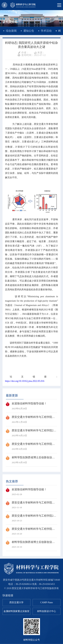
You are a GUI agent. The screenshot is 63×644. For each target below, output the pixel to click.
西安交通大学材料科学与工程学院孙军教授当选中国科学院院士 (32, 419)
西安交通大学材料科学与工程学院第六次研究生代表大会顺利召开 (32, 446)
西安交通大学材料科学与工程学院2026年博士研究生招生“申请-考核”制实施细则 (32, 433)
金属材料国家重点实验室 (16, 611)
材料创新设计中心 (47, 611)
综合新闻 (11, 31)
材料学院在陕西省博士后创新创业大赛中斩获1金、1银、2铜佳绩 (32, 460)
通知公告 (29, 31)
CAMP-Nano (47, 602)
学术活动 (46, 31)
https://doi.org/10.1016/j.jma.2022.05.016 (25, 381)
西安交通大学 (16, 602)
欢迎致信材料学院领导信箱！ (32, 406)
